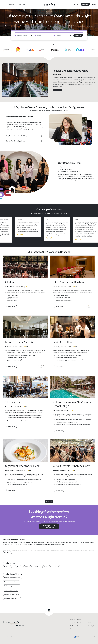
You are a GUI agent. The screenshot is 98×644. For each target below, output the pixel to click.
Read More (7, 553)
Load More (49, 502)
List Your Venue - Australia (84, 623)
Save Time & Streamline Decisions (16, 136)
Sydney (18, 567)
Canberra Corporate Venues (12, 594)
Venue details (12, 306)
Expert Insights (22, 4)
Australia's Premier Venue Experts (19, 117)
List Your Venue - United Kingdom (86, 626)
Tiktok (71, 626)
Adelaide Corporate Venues (12, 598)
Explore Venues (10, 4)
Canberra (46, 567)
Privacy (79, 620)
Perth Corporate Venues (11, 590)
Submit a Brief (85, 4)
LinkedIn (72, 629)
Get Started (78, 35)
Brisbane (28, 567)
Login (94, 4)
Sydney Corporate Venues (11, 582)
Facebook (72, 620)
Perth (37, 567)
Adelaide (57, 567)
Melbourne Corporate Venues (12, 578)
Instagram (72, 623)
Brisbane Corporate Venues (12, 586)
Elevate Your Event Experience (15, 141)
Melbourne (7, 567)
